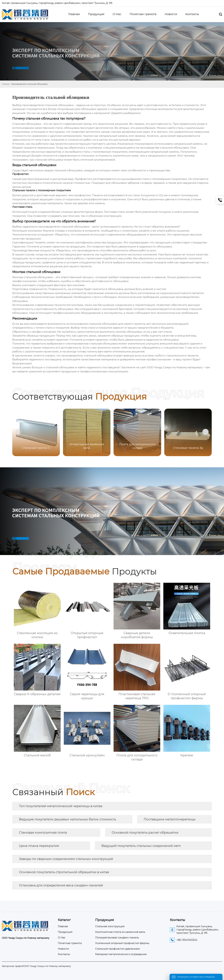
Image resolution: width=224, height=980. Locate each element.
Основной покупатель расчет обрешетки (145, 833)
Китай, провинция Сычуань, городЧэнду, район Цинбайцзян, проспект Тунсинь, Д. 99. (58, 3)
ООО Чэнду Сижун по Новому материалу (175, 367)
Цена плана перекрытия (39, 846)
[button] (205, 432)
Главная (6, 84)
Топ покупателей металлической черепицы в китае (61, 806)
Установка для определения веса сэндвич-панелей (61, 885)
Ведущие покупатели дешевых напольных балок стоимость (68, 819)
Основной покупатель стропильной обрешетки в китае (64, 872)
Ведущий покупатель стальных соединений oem (141, 846)
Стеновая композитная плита (43, 833)
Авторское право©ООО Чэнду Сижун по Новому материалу (36, 966)
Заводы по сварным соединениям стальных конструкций (66, 859)
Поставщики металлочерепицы (170, 819)
